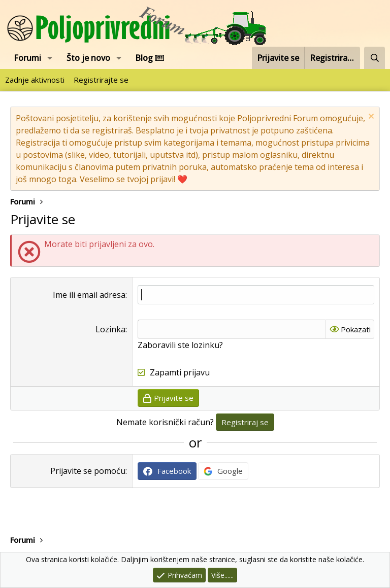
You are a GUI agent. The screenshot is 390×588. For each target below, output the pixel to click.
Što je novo (88, 58)
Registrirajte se (101, 80)
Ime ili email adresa (89, 295)
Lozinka (110, 329)
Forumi (27, 58)
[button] (50, 58)
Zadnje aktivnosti (35, 80)
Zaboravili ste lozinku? (180, 345)
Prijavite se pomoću (88, 471)
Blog (150, 58)
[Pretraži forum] (375, 58)
